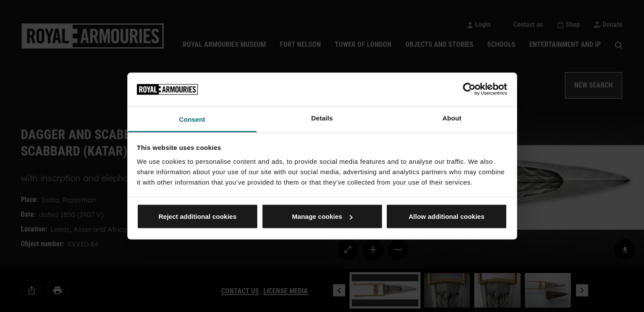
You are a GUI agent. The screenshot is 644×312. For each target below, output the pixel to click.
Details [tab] (322, 118)
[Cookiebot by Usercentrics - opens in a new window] (469, 89)
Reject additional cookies (197, 216)
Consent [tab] (192, 119)
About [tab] (452, 118)
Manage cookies (322, 216)
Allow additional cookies (446, 216)
